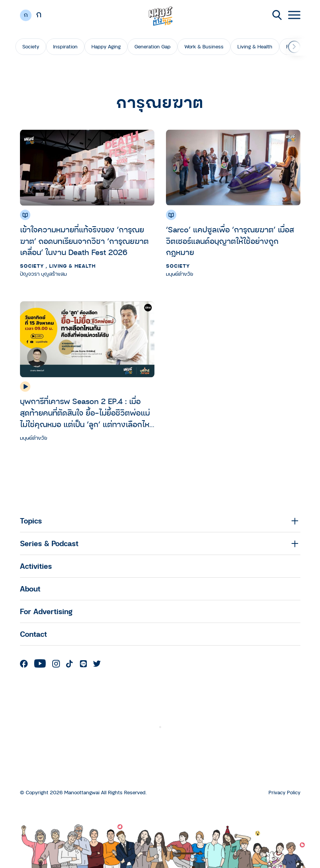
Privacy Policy (284, 792)
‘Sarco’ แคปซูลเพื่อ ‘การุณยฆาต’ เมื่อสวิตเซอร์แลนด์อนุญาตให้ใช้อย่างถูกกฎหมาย (230, 241)
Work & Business (204, 46)
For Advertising (46, 611)
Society (31, 46)
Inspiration (65, 46)
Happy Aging (106, 46)
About (30, 589)
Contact (33, 634)
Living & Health (255, 46)
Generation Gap (153, 46)
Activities (36, 566)
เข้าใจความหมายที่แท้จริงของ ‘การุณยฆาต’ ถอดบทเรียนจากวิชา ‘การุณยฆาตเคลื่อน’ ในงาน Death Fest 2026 (84, 241)
